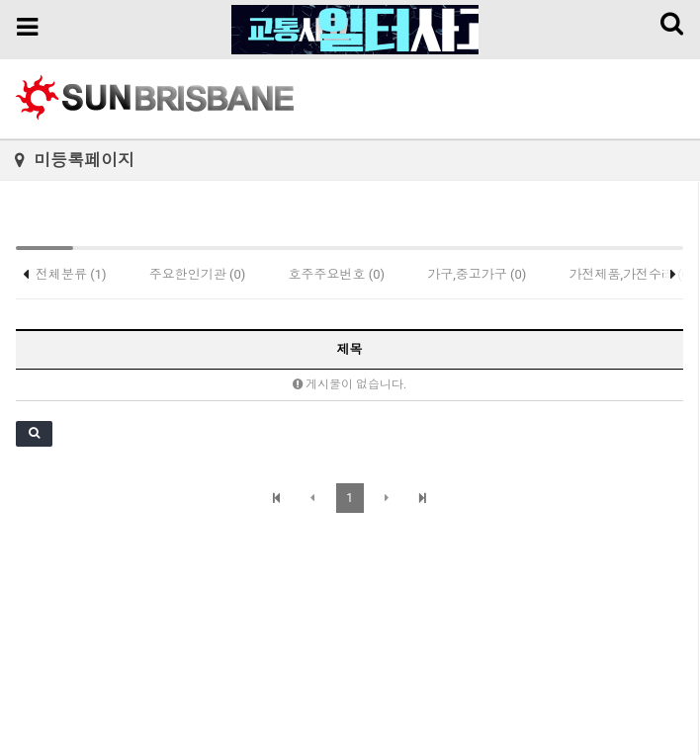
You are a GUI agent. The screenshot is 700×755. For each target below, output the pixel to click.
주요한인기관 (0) (198, 274)
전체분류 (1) (71, 274)
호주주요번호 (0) (337, 274)
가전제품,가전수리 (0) (632, 274)
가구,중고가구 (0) (477, 274)
